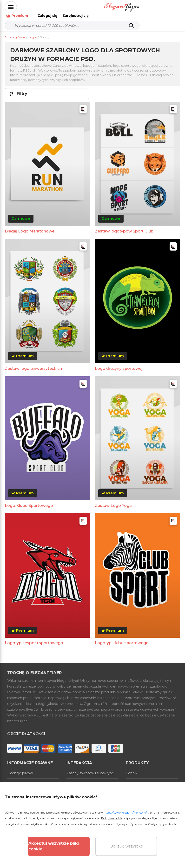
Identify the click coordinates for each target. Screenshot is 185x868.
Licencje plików (20, 768)
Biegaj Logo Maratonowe (30, 226)
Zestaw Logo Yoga (113, 500)
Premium (106, 7)
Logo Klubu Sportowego (29, 500)
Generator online (140, 779)
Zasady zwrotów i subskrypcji (91, 768)
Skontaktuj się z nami (84, 779)
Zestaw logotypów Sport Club (124, 226)
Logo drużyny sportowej (119, 363)
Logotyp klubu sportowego (122, 638)
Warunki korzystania (24, 779)
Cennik (132, 768)
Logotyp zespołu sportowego (34, 638)
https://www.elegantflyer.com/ (125, 812)
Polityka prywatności (163, 824)
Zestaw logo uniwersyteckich (33, 363)
